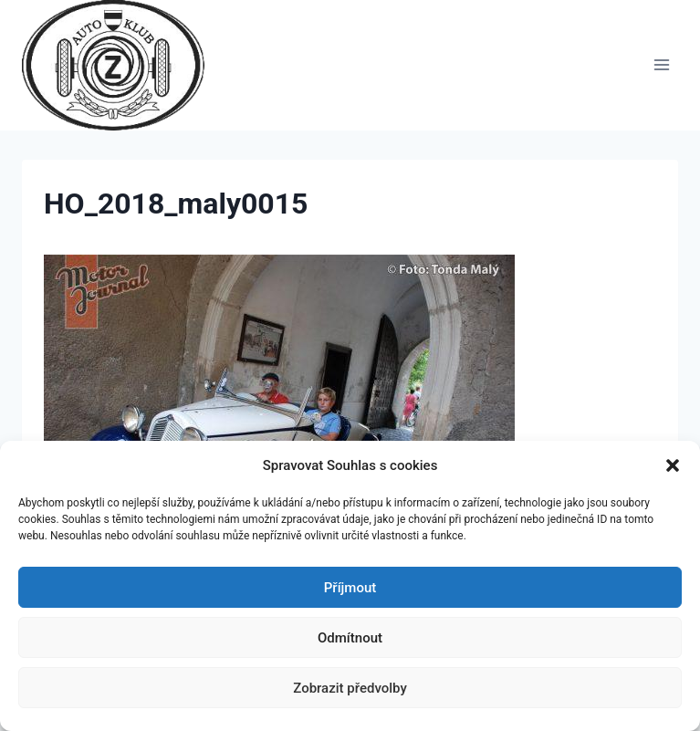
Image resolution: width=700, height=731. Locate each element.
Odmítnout (350, 638)
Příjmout (350, 588)
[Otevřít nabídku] (661, 65)
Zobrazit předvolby (350, 688)
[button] (673, 465)
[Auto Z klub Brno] (121, 65)
